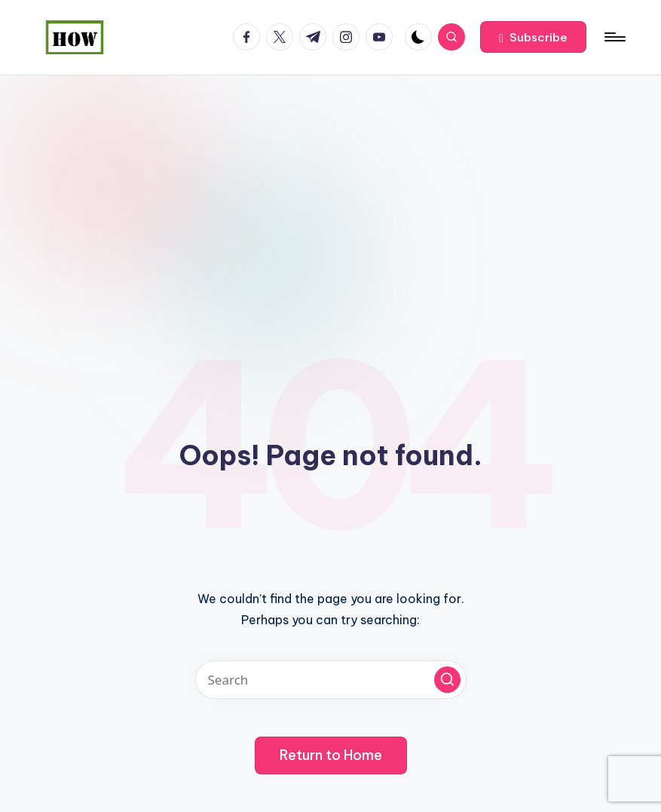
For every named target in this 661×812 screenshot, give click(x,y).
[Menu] (614, 37)
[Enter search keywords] (331, 680)
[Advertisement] (330, 188)
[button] (533, 37)
